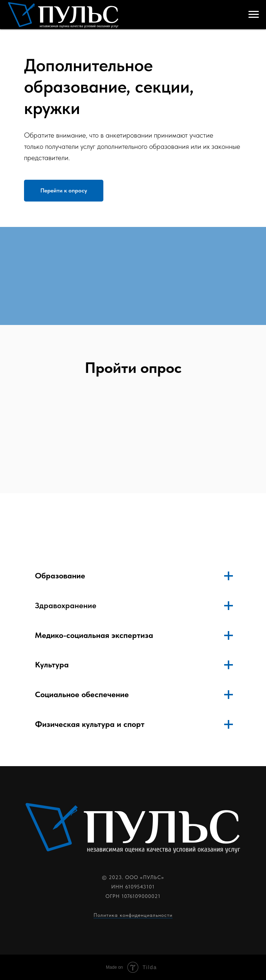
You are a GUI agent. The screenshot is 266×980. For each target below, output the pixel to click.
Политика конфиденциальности (133, 915)
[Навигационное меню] (254, 15)
